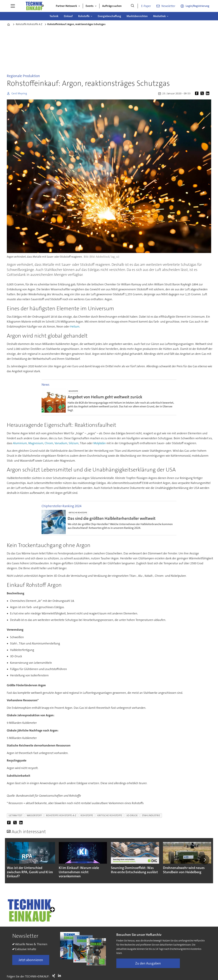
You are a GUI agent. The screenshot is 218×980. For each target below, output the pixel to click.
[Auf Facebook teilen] (197, 93)
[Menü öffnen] (13, 6)
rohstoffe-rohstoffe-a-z (61, 815)
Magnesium (36, 443)
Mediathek (159, 16)
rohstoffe (87, 815)
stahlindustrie (151, 815)
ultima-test (16, 815)
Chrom (49, 443)
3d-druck (132, 815)
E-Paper (146, 6)
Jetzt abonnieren (31, 960)
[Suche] (133, 6)
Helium (75, 326)
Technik (54, 16)
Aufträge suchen (112, 6)
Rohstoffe (84, 16)
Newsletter (168, 6)
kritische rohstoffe (110, 815)
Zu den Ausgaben (148, 963)
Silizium (74, 443)
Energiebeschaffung (109, 16)
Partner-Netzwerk (66, 6)
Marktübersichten (137, 16)
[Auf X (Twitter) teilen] (203, 93)
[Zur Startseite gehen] (35, 6)
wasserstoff (34, 815)
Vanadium (61, 443)
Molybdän (100, 443)
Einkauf (68, 16)
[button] (205, 860)
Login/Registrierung (197, 6)
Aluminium (20, 443)
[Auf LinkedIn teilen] (208, 93)
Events (90, 6)
